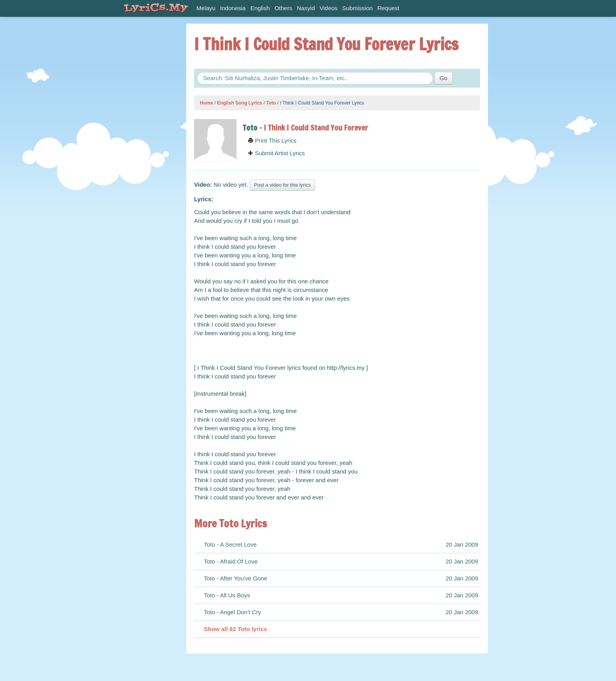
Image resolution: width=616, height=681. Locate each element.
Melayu (206, 8)
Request (389, 8)
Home (206, 103)
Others (283, 8)
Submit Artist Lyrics (276, 153)
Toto (271, 103)
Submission (357, 8)
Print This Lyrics (272, 140)
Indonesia (233, 8)
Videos (329, 8)
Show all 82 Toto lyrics (236, 629)
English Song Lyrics (239, 103)
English (260, 8)
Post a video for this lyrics (282, 185)
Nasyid (306, 8)
